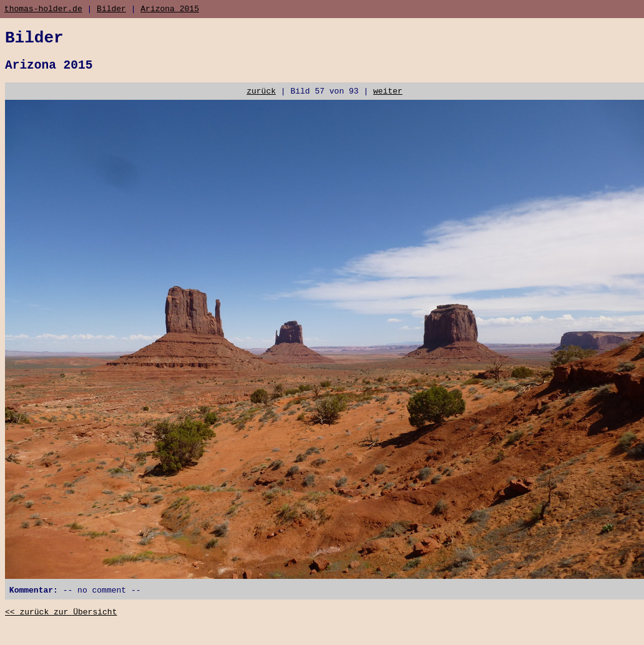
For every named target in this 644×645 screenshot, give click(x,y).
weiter (388, 101)
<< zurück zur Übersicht (61, 626)
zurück (261, 101)
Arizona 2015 (170, 10)
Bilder (111, 10)
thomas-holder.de (43, 10)
